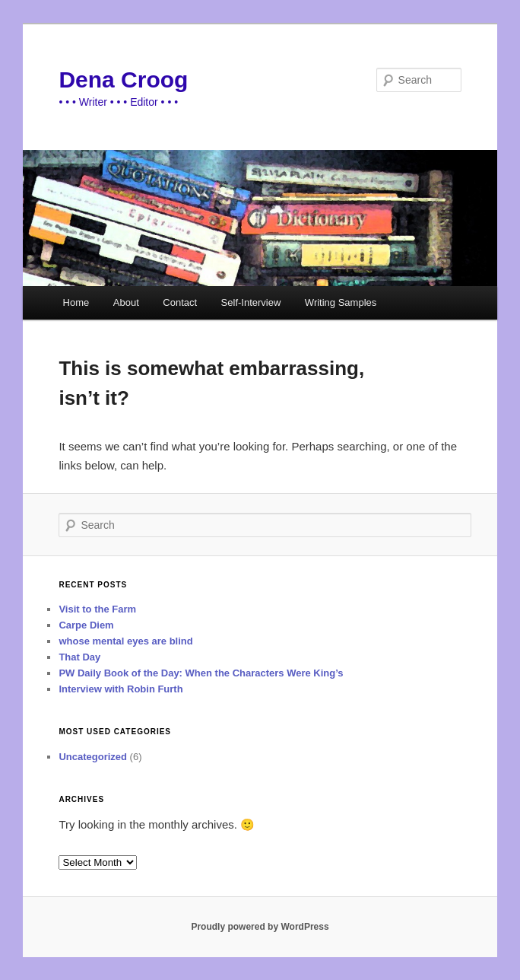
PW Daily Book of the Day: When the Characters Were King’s (201, 673)
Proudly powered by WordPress (260, 927)
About (126, 302)
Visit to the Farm (97, 609)
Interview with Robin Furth (120, 689)
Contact (180, 302)
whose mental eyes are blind (125, 641)
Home (76, 302)
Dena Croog (123, 80)
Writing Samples (341, 302)
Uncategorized (93, 757)
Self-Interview (251, 302)
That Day (79, 657)
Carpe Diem (86, 625)
